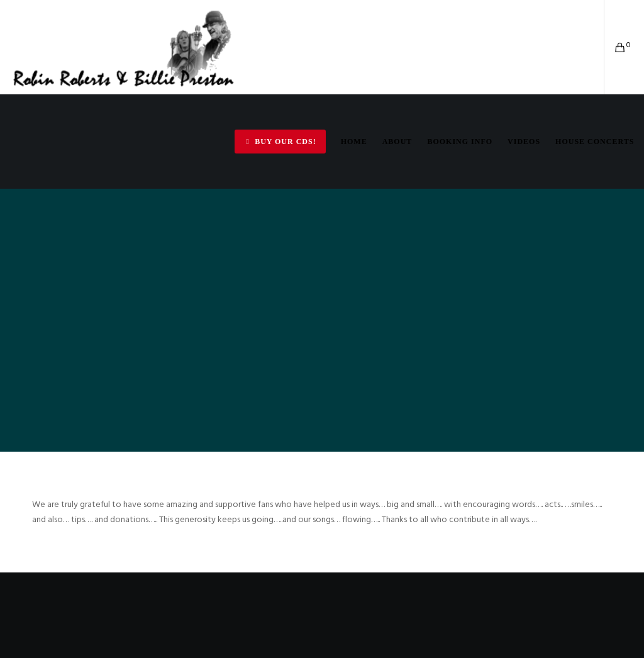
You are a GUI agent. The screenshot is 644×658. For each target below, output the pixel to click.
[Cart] (616, 47)
